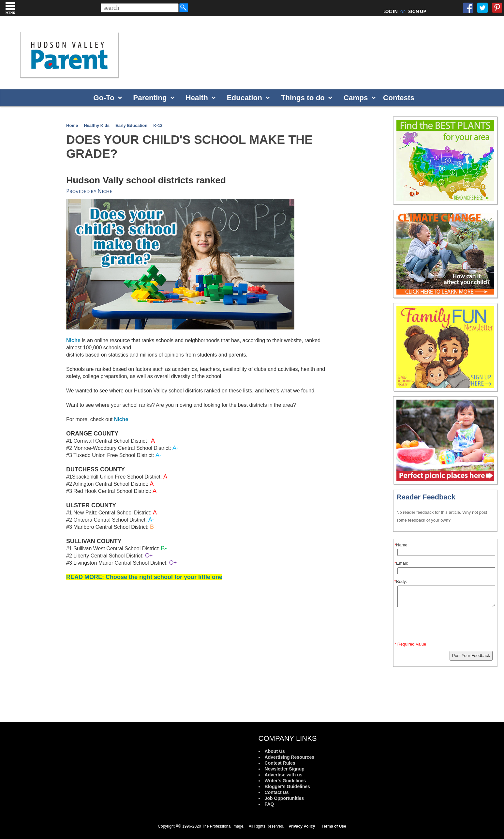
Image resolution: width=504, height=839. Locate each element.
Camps (356, 98)
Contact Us (277, 792)
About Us (275, 751)
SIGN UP (417, 11)
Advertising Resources (290, 757)
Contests (399, 98)
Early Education (131, 125)
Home (72, 125)
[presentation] (446, 626)
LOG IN (391, 11)
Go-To (104, 98)
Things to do (303, 98)
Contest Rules (280, 763)
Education (245, 98)
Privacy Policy (302, 826)
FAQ (269, 804)
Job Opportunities (284, 798)
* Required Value (410, 644)
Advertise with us (284, 775)
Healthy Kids (97, 125)
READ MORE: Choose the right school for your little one (144, 577)
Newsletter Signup (285, 769)
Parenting (150, 98)
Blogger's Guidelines (287, 786)
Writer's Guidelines (285, 781)
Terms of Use (334, 826)
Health (197, 98)
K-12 (158, 125)
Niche (121, 419)
